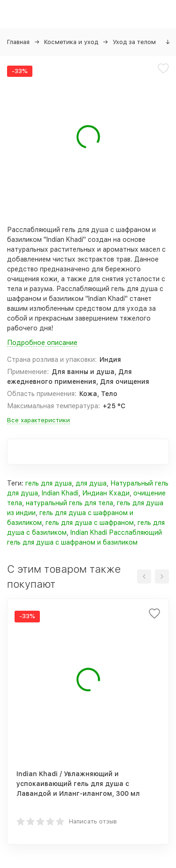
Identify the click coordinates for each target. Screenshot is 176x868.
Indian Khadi (60, 493)
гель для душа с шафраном (90, 523)
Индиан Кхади (106, 493)
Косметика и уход (71, 42)
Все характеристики (38, 420)
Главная (18, 42)
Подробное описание (42, 343)
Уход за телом (134, 42)
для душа (91, 483)
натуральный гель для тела (69, 503)
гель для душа (49, 483)
